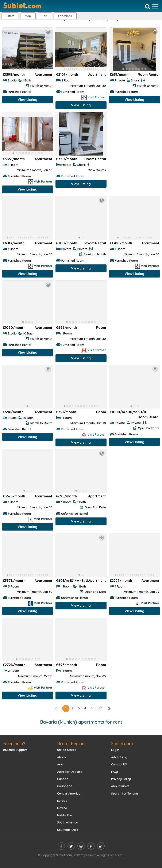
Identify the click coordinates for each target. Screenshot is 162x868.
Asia (60, 764)
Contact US (119, 764)
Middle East (65, 815)
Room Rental (148, 74)
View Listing (28, 100)
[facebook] (61, 846)
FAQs (115, 772)
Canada (63, 779)
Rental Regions (72, 744)
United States (67, 750)
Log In (115, 750)
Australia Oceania (70, 772)
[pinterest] (91, 846)
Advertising (119, 757)
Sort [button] (45, 16)
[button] (65, 16)
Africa (61, 757)
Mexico (62, 808)
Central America (69, 794)
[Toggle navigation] (155, 6)
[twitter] (71, 846)
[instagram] (81, 846)
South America (68, 822)
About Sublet (120, 786)
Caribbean (65, 786)
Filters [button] (10, 16)
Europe (62, 801)
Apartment (43, 74)
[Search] (148, 7)
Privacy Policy (121, 779)
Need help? (14, 744)
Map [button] (28, 16)
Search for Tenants (125, 794)
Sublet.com (122, 744)
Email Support (15, 750)
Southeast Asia (68, 830)
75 (101, 708)
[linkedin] (101, 846)
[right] (109, 708)
